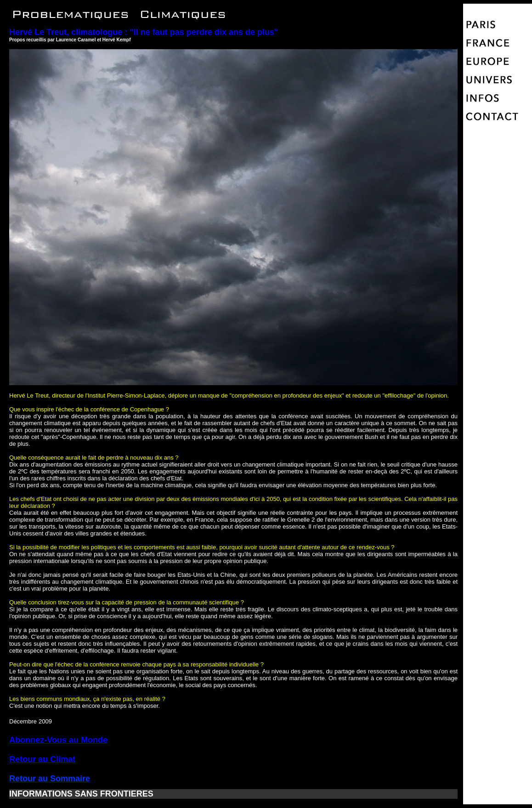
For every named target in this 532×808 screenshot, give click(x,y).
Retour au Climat (42, 759)
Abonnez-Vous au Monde (58, 740)
